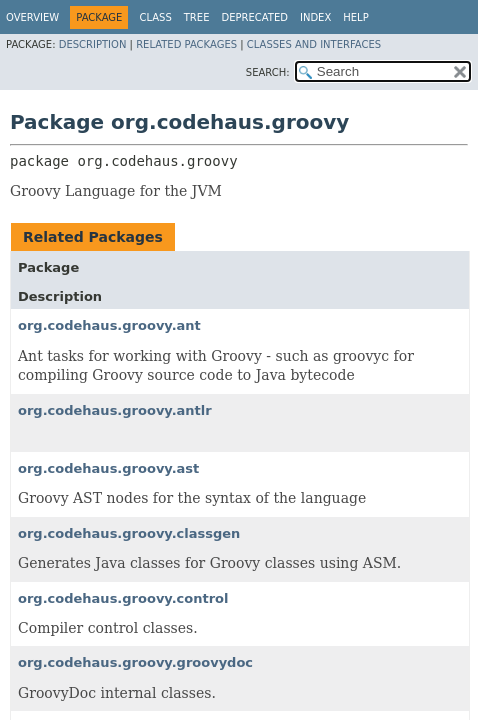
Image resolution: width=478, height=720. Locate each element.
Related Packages (186, 44)
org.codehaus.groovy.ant (109, 325)
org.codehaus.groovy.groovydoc (135, 662)
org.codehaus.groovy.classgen (129, 533)
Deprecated (254, 17)
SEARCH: (268, 72)
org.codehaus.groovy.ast (108, 468)
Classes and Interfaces (314, 44)
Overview (32, 17)
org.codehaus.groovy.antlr (115, 410)
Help (355, 17)
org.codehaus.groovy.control (123, 598)
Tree (197, 17)
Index (315, 17)
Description (93, 44)
